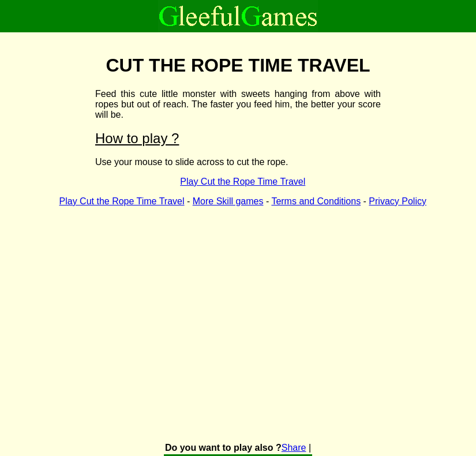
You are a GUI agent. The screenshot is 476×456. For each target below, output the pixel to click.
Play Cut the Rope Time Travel (243, 182)
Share (294, 448)
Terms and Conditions (316, 201)
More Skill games (228, 201)
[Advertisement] (144, 309)
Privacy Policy (398, 201)
